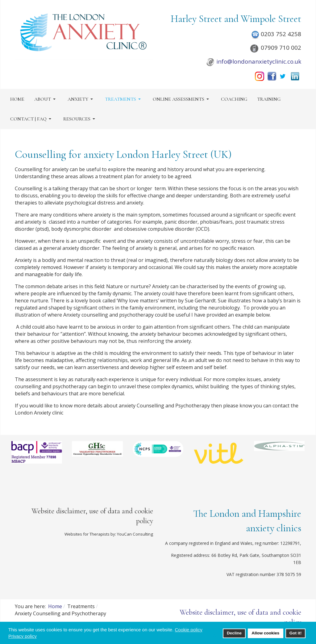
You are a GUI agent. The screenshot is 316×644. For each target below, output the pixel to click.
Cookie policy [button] (188, 630)
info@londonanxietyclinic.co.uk (259, 61)
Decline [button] (234, 633)
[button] (46, 99)
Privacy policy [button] (23, 636)
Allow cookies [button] (265, 633)
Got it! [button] (296, 633)
